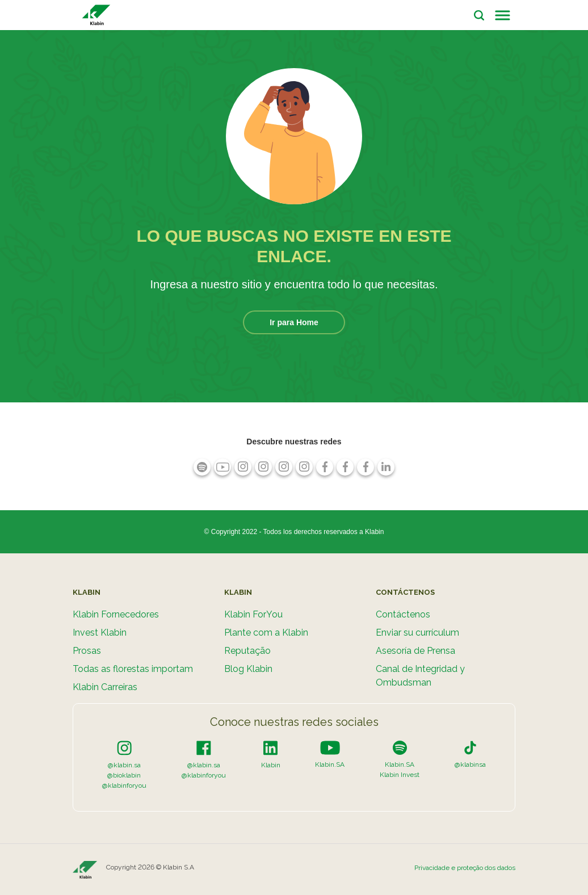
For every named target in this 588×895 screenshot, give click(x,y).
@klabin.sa (124, 765)
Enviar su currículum (417, 633)
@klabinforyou (124, 785)
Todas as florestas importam (133, 669)
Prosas (87, 651)
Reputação (247, 651)
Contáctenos (403, 614)
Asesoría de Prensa (415, 651)
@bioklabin (124, 775)
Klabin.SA (330, 764)
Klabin (271, 765)
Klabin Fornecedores (116, 614)
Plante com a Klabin (266, 633)
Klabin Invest (400, 775)
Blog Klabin (248, 669)
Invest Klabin (100, 633)
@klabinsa (470, 764)
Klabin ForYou (253, 614)
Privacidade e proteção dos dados (465, 868)
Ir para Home (294, 322)
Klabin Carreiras (105, 687)
